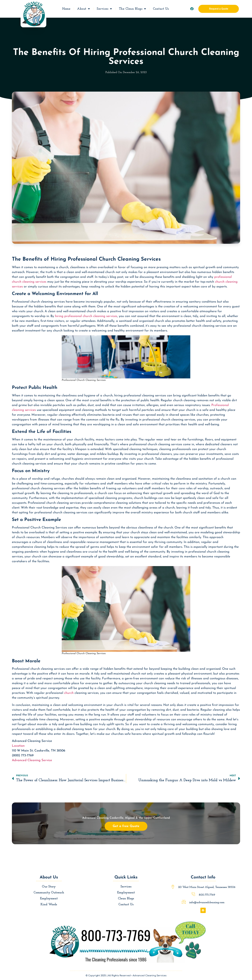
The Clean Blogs (133, 8)
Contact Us (161, 8)
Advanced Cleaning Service (32, 760)
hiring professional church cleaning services (86, 316)
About (84, 8)
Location (18, 746)
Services (104, 8)
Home (66, 8)
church (69, 693)
